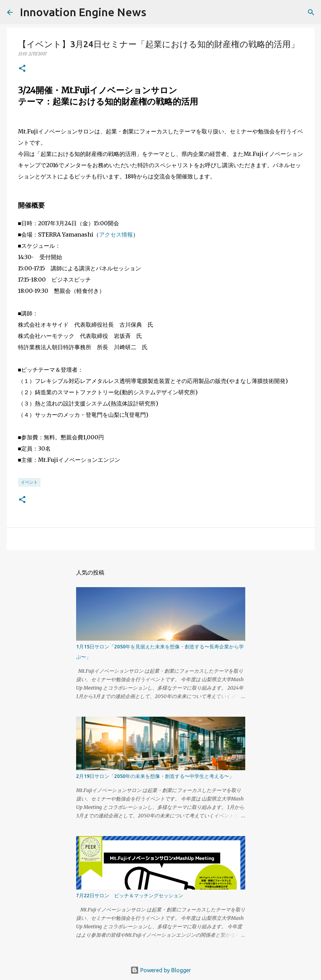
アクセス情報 (116, 234)
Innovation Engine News (83, 12)
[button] (22, 69)
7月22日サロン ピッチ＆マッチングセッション (130, 896)
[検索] (156, 12)
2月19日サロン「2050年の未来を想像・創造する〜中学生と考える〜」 (155, 776)
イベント (29, 482)
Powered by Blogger (161, 970)
